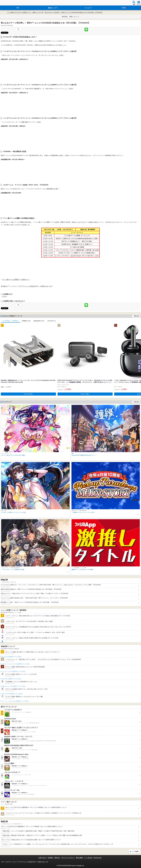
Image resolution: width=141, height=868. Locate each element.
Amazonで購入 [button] (28, 394)
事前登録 (65, 17)
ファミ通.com (88, 858)
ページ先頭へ (135, 851)
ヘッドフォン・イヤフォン (11, 321)
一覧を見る (136, 316)
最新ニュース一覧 (38, 12)
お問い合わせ (42, 858)
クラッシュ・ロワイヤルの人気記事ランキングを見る (15, 701)
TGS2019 (4, 296)
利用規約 (50, 858)
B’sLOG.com (98, 858)
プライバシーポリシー (68, 858)
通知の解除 (79, 858)
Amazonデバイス (39, 321)
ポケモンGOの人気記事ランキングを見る (12, 694)
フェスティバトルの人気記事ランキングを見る (14, 671)
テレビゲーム (52, 321)
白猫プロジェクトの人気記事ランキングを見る (14, 686)
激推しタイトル (74, 17)
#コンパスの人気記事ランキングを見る (12, 657)
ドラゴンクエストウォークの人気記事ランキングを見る (16, 664)
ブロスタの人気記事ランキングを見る (11, 679)
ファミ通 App (7, 3)
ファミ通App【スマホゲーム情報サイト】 (19, 12)
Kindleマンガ (26, 321)
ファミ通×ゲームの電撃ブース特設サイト (16, 280)
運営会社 (57, 858)
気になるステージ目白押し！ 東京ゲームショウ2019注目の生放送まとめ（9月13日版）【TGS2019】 (74, 12)
